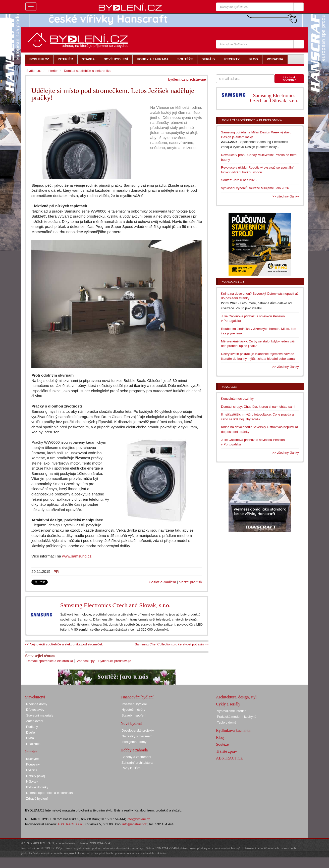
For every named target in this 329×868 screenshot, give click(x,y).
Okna (30, 738)
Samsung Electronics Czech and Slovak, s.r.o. (115, 605)
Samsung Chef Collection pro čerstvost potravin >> (172, 644)
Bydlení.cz (34, 71)
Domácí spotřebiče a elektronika (50, 661)
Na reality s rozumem (137, 736)
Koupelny (33, 764)
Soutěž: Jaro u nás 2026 (239, 180)
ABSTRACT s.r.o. (70, 824)
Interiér (52, 71)
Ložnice (32, 770)
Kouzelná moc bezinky (237, 399)
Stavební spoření (134, 715)
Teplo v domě (227, 722)
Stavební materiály (40, 715)
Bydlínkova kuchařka (233, 730)
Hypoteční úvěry (133, 710)
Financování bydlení (137, 697)
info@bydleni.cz (138, 819)
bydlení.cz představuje (187, 79)
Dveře (31, 732)
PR (56, 571)
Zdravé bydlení (37, 799)
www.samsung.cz (77, 556)
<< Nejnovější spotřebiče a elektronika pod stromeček (64, 644)
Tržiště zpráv (226, 751)
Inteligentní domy (134, 742)
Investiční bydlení (134, 704)
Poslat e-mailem (162, 582)
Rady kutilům (131, 768)
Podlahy (32, 727)
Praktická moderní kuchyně (237, 717)
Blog (220, 737)
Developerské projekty (138, 730)
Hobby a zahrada (134, 750)
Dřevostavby (35, 710)
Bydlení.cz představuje (115, 661)
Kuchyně (33, 759)
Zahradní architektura (137, 763)
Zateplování (35, 721)
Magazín (229, 387)
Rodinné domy (37, 704)
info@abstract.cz (134, 824)
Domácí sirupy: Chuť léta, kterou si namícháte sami (258, 407)
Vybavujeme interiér (231, 711)
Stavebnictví (35, 697)
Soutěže (222, 744)
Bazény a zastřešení (136, 757)
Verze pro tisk (191, 582)
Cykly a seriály (228, 704)
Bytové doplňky (37, 787)
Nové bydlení (131, 723)
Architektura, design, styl (236, 697)
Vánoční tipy (86, 661)
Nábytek (32, 781)
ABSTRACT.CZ (229, 758)
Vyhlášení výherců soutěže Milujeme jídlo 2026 (255, 188)
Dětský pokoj (35, 776)
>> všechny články (285, 196)
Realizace (33, 744)
